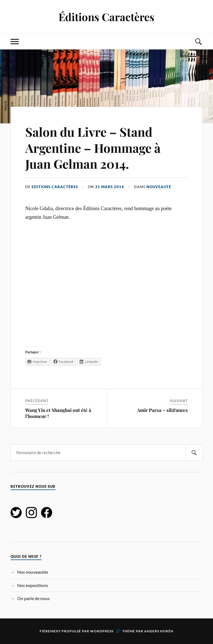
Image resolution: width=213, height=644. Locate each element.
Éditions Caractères (106, 17)
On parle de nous (33, 598)
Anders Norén (159, 631)
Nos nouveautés (33, 572)
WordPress (102, 631)
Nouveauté (159, 187)
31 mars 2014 (110, 187)
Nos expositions (33, 585)
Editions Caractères (55, 187)
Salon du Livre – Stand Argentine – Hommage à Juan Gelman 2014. (93, 148)
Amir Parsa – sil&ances (162, 410)
